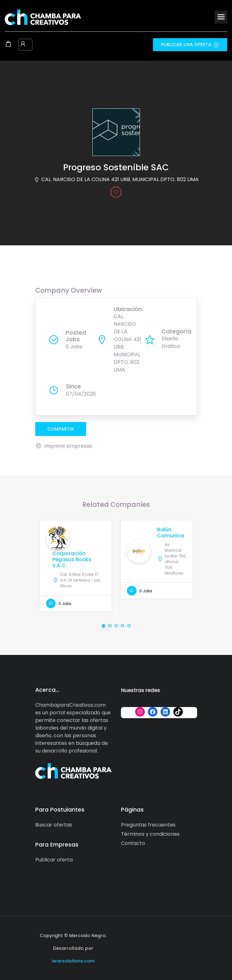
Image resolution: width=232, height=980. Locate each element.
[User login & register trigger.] (23, 44)
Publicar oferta (54, 860)
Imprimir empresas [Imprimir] (64, 446)
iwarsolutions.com (73, 961)
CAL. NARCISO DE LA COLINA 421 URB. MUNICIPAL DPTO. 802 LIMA (120, 179)
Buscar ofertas (54, 825)
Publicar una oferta (190, 44)
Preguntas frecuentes (148, 825)
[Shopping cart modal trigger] (8, 44)
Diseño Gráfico (171, 342)
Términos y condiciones (150, 834)
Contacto (133, 843)
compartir (61, 429)
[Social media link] (192, 935)
